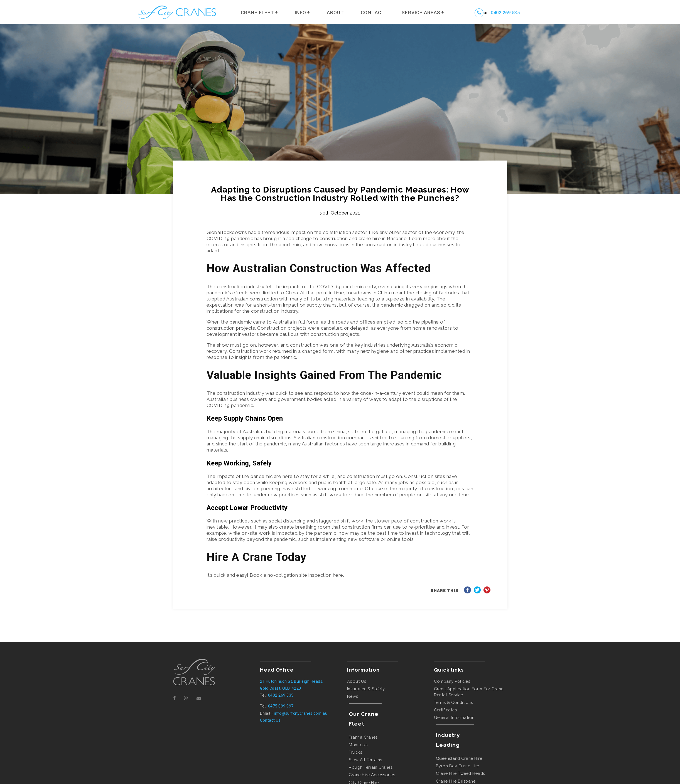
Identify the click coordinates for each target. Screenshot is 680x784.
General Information (454, 717)
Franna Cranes (363, 737)
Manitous (358, 745)
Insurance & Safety (366, 689)
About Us (357, 681)
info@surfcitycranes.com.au (301, 713)
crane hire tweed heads (461, 773)
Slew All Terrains (365, 760)
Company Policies (452, 681)
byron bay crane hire (458, 766)
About (335, 13)
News (353, 696)
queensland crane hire (459, 758)
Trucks (355, 752)
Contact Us (270, 720)
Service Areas (421, 13)
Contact (373, 13)
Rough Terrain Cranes (371, 767)
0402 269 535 (505, 13)
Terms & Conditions (453, 702)
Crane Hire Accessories (372, 775)
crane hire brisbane (456, 781)
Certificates (445, 710)
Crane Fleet (257, 13)
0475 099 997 (281, 706)
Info (300, 13)
